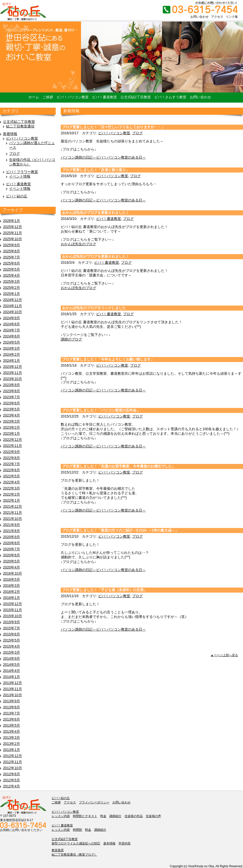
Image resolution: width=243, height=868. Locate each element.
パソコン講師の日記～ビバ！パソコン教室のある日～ (103, 157)
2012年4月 (12, 786)
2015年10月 (13, 616)
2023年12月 (13, 367)
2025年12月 (13, 227)
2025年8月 (12, 251)
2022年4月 (12, 482)
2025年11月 (13, 233)
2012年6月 (12, 774)
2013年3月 (12, 738)
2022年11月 (13, 446)
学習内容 (125, 843)
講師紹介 (115, 816)
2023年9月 (12, 385)
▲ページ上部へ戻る (224, 655)
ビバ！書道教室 (105, 97)
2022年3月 (12, 488)
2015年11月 (13, 610)
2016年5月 (12, 579)
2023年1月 (12, 433)
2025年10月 (13, 239)
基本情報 (109, 843)
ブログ (14, 154)
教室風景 (58, 850)
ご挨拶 (48, 97)
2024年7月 (12, 330)
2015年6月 (12, 634)
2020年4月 (12, 567)
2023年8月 (12, 391)
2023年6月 (12, 403)
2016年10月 (13, 573)
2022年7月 (12, 464)
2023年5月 (12, 409)
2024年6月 (12, 336)
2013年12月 (13, 683)
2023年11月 (13, 373)
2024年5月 (12, 342)
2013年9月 (12, 701)
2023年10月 (13, 379)
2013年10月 (13, 695)
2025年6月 (12, 263)
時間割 (77, 830)
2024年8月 (12, 324)
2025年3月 (12, 281)
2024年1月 (12, 361)
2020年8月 (12, 543)
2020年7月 (12, 549)
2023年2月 (12, 427)
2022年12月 (13, 440)
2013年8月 (12, 707)
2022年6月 (12, 470)
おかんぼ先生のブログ (78, 244)
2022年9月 (12, 452)
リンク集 (232, 17)
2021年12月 (13, 506)
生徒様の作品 (134, 816)
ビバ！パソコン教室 (73, 97)
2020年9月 (12, 537)
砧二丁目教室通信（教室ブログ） (74, 855)
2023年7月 (12, 397)
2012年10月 (13, 768)
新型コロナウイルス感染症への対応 (76, 843)
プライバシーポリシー (94, 802)
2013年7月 (12, 713)
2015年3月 (12, 652)
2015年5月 (12, 640)
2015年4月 (12, 646)
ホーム (34, 97)
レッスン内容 (61, 816)
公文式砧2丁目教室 (136, 97)
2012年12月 (13, 756)
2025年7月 (12, 257)
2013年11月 (13, 689)
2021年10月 (13, 519)
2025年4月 (12, 275)
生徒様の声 (153, 816)
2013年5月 (12, 725)
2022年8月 (12, 458)
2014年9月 (12, 658)
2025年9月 (12, 245)
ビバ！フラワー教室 (22, 172)
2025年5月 (12, 269)
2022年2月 (12, 494)
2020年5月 (12, 561)
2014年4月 (12, 671)
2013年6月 (12, 719)
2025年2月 (12, 288)
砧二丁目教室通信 (20, 126)
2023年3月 (12, 421)
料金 (103, 816)
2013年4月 (12, 731)
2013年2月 (12, 744)
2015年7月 (12, 628)
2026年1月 (12, 221)
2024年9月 (12, 318)
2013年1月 (12, 750)
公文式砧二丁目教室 (19, 122)
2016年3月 (12, 586)
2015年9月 (12, 622)
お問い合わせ (199, 17)
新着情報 (10, 134)
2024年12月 (13, 300)
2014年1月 (12, 677)
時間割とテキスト (85, 816)
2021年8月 (12, 531)
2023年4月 (12, 415)
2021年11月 (13, 513)
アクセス (217, 17)
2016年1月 (12, 598)
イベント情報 (20, 176)
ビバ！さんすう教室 (170, 97)
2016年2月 (12, 592)
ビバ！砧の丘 (17, 196)
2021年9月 (12, 525)
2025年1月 (12, 294)
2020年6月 (12, 555)
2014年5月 (12, 665)
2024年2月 (12, 354)
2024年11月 (13, 306)
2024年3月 (12, 348)
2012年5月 (12, 780)
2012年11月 (13, 762)
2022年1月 (12, 500)
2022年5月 (12, 476)
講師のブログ (71, 339)
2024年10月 (13, 312)
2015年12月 (13, 604)
